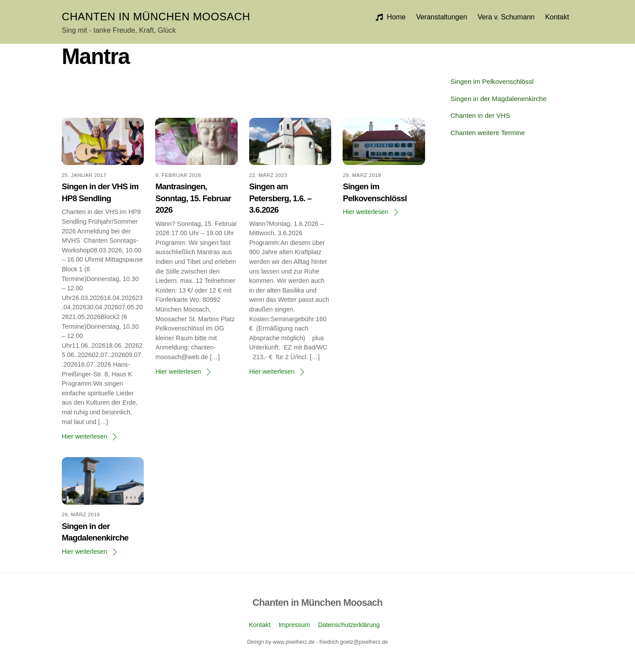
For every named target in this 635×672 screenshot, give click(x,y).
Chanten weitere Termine (488, 133)
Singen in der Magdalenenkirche (499, 99)
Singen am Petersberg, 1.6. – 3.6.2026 (280, 198)
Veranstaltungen (442, 17)
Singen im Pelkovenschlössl (492, 81)
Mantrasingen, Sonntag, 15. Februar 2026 (193, 198)
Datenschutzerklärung (349, 625)
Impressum (294, 625)
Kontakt (557, 17)
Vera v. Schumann (506, 17)
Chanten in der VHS (480, 115)
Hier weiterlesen (84, 436)
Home (391, 17)
